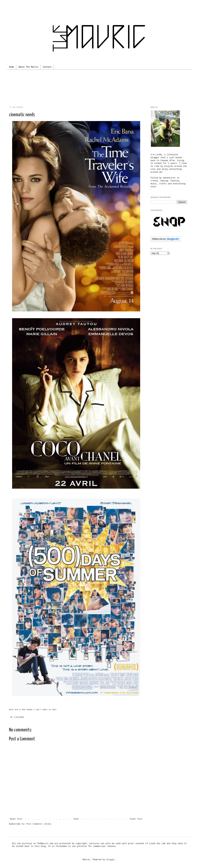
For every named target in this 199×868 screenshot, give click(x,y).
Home (12, 67)
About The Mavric (28, 67)
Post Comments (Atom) (39, 824)
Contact (47, 67)
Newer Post (16, 819)
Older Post (136, 819)
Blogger (111, 860)
